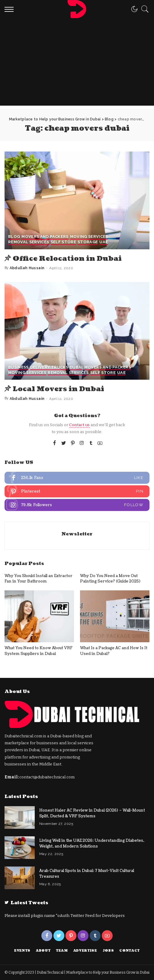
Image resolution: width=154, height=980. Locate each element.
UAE (104, 242)
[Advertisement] (77, 63)
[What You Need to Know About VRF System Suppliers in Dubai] (39, 616)
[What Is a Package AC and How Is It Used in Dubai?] (115, 616)
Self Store (63, 242)
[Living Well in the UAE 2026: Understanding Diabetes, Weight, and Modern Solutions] (20, 847)
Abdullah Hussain (27, 268)
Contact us (79, 425)
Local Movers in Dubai (60, 389)
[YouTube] (100, 443)
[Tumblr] (91, 443)
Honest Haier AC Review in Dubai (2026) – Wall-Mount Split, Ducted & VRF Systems (92, 813)
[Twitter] (64, 443)
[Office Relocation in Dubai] (77, 200)
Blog (14, 237)
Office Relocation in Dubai (69, 258)
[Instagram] (82, 443)
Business (18, 367)
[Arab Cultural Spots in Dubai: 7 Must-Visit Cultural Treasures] (20, 878)
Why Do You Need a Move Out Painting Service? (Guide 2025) (110, 578)
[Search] (143, 9)
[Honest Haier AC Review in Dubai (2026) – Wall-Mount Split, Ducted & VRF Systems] (20, 817)
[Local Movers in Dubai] (77, 331)
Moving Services (89, 237)
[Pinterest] (73, 443)
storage (88, 242)
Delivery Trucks (49, 367)
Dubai (76, 367)
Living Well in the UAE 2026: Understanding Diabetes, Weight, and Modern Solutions (92, 843)
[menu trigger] (11, 9)
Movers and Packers (45, 237)
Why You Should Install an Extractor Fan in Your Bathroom (38, 578)
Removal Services (29, 242)
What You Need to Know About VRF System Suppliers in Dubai (38, 651)
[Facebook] (55, 443)
